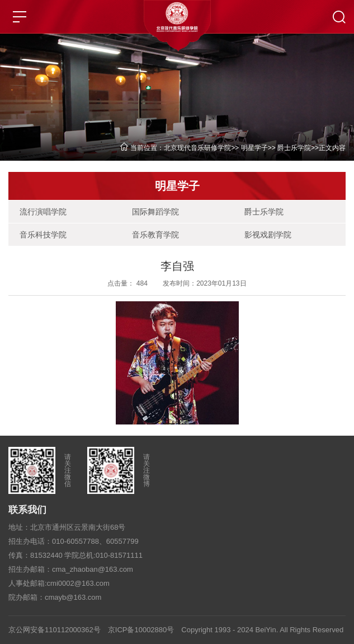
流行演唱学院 (43, 212)
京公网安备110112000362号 (55, 630)
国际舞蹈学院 (155, 212)
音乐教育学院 (155, 235)
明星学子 (254, 148)
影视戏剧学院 (268, 235)
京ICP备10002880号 (141, 630)
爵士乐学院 (294, 148)
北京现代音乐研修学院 (197, 148)
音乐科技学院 (43, 235)
